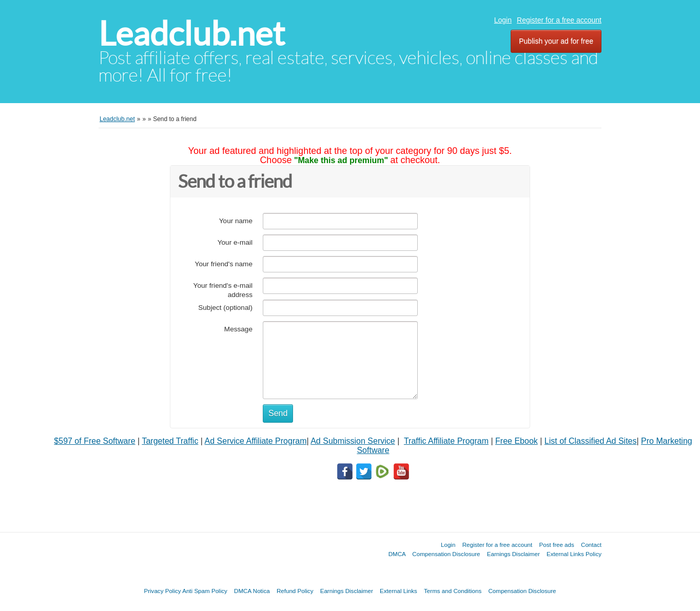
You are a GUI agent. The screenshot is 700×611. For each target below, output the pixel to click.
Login (503, 20)
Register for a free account (559, 20)
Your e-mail (235, 242)
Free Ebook (517, 441)
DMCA (397, 554)
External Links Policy (574, 554)
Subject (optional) (225, 308)
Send (278, 413)
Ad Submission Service (353, 441)
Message (238, 329)
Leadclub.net (192, 34)
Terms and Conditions (453, 591)
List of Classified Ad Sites (591, 441)
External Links (398, 591)
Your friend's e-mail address (223, 290)
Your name (236, 221)
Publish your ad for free (556, 41)
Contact (591, 545)
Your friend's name (224, 264)
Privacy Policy (162, 591)
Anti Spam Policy (205, 591)
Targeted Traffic (170, 441)
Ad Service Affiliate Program (256, 441)
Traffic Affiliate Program (446, 441)
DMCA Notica (252, 591)
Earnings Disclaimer (513, 554)
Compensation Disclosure (446, 554)
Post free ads (556, 545)
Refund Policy (295, 591)
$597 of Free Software (94, 441)
